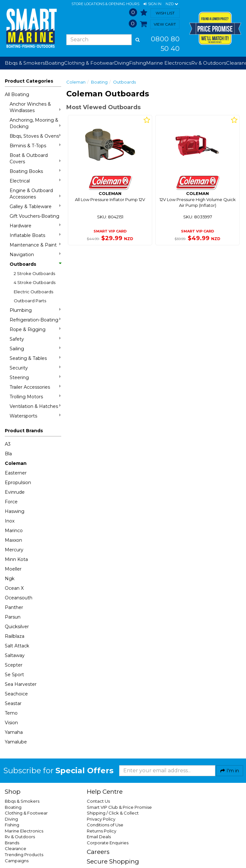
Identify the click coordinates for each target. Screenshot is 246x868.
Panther (14, 607)
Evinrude (15, 492)
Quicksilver (17, 627)
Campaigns (17, 861)
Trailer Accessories (35, 387)
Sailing (35, 349)
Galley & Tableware (35, 206)
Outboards (35, 264)
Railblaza (15, 636)
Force (11, 502)
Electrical (35, 181)
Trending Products (24, 855)
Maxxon (13, 540)
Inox (10, 521)
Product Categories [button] (29, 81)
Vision (11, 723)
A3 (8, 444)
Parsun (13, 617)
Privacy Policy (101, 819)
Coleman (16, 463)
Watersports (35, 416)
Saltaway (15, 655)
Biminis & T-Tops (35, 146)
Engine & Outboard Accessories (35, 194)
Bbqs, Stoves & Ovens (35, 136)
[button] (152, 4)
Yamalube (16, 742)
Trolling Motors (35, 397)
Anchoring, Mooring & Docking (35, 123)
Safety (35, 339)
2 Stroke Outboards (34, 273)
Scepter (14, 665)
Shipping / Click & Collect (113, 813)
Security (35, 368)
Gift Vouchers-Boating (34, 216)
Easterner (16, 473)
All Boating (17, 94)
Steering (35, 377)
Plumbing (35, 310)
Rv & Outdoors (20, 837)
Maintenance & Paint (35, 245)
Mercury (14, 550)
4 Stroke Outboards (35, 282)
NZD (172, 4)
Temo (11, 713)
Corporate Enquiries (108, 843)
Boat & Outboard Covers (35, 158)
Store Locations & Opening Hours (105, 4)
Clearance (16, 848)
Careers (98, 852)
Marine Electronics (24, 831)
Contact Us (98, 801)
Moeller (13, 569)
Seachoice (16, 694)
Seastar (13, 703)
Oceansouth (19, 598)
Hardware (35, 226)
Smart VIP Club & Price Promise (119, 807)
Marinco (14, 531)
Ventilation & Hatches (35, 406)
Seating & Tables (35, 358)
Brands (12, 843)
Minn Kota (16, 559)
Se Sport (14, 675)
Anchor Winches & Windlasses (35, 107)
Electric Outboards (33, 292)
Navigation (35, 254)
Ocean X (14, 588)
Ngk (10, 579)
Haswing (15, 511)
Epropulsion (18, 483)
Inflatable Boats (35, 235)
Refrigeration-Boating (35, 320)
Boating (99, 82)
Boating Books (35, 171)
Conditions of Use (105, 825)
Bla (8, 454)
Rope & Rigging (35, 329)
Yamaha (14, 732)
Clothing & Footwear (26, 813)
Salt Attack (17, 646)
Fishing (12, 825)
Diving (11, 819)
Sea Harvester (21, 684)
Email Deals (99, 837)
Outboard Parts (30, 301)
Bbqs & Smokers (25, 63)
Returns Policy (102, 831)
